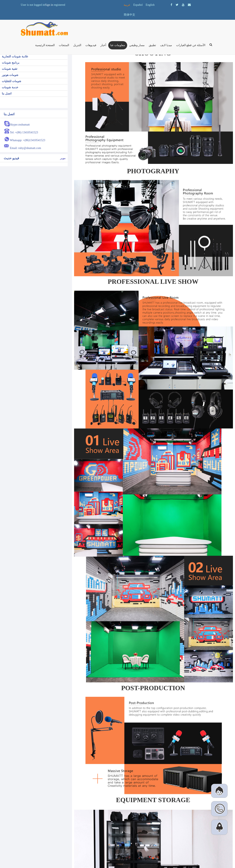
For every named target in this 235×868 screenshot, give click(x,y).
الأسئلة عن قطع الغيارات (191, 45)
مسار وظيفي (137, 45)
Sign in (49, 5)
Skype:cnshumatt (20, 125)
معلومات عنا (118, 45)
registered (59, 5)
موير (63, 158)
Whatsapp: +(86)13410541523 (28, 140)
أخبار (103, 45)
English (150, 5)
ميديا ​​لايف (166, 45)
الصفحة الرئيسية (45, 45)
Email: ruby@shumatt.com (25, 148)
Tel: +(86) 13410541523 (24, 132)
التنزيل (77, 45)
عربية (127, 5)
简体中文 (129, 15)
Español (138, 5)
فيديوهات (91, 45)
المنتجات (64, 45)
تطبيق (152, 45)
